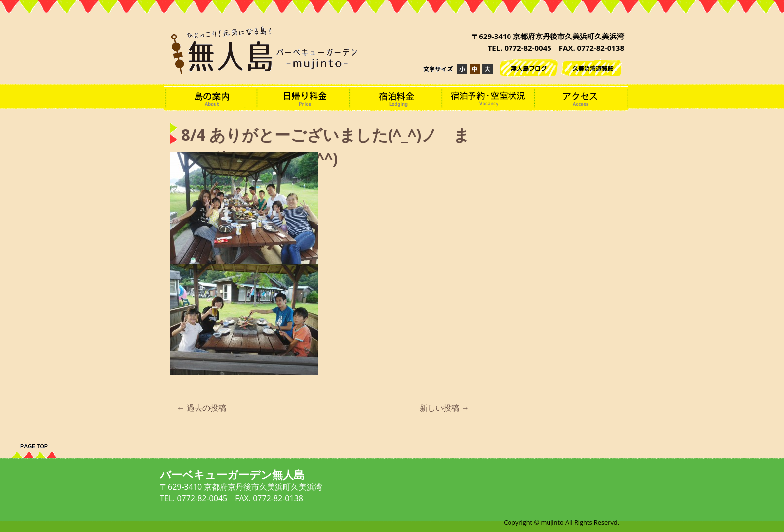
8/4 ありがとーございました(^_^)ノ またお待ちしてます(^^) (325, 147)
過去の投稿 (201, 408)
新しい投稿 (444, 408)
